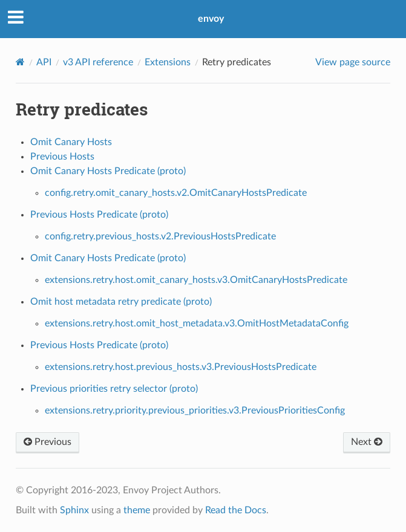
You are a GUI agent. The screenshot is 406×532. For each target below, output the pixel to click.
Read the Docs (236, 510)
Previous (47, 442)
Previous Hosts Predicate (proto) (99, 215)
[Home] (20, 62)
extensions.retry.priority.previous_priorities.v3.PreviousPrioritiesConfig (195, 410)
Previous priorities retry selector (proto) (114, 389)
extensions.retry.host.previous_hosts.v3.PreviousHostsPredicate (181, 367)
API (44, 62)
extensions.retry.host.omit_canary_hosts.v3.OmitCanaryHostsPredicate (196, 280)
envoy (211, 19)
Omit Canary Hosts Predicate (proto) (108, 171)
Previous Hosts (62, 157)
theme (137, 510)
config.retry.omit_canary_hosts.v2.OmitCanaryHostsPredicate (176, 193)
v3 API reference (98, 62)
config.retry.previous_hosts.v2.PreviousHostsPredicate (160, 236)
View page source (353, 62)
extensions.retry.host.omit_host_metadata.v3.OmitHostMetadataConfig (197, 323)
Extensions (168, 62)
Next (367, 442)
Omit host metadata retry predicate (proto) (121, 302)
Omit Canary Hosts (71, 142)
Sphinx (74, 510)
